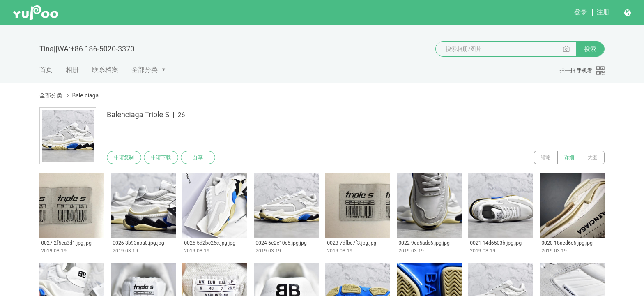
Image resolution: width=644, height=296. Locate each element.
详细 (569, 157)
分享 (198, 157)
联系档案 (105, 70)
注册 (603, 12)
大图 (593, 157)
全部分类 (145, 70)
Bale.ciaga (85, 95)
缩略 (546, 157)
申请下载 (161, 157)
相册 (72, 70)
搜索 (590, 49)
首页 (46, 70)
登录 (580, 12)
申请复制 (124, 157)
